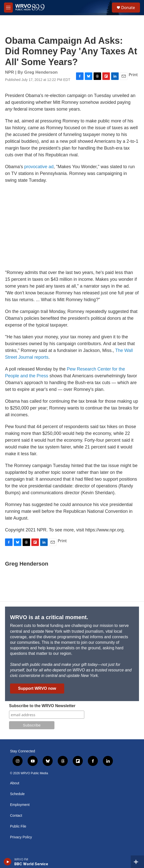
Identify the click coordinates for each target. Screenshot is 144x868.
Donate (128, 8)
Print (133, 75)
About (15, 783)
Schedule (17, 794)
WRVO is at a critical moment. (49, 617)
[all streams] (137, 862)
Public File (18, 826)
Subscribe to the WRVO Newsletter (42, 706)
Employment (20, 805)
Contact (16, 816)
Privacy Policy (21, 837)
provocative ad (39, 167)
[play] (8, 862)
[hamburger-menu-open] (8, 8)
